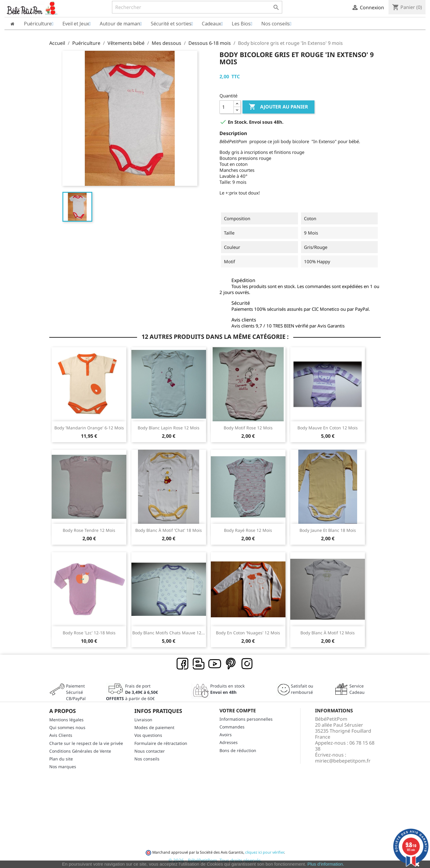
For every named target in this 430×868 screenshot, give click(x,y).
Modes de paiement (154, 727)
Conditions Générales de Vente (80, 751)
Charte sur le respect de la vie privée (86, 743)
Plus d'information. (326, 864)
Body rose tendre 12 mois (89, 530)
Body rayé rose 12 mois (248, 530)
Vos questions (148, 735)
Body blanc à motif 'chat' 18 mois (169, 530)
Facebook (183, 664)
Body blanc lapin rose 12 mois (169, 428)
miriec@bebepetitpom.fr (343, 761)
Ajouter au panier (278, 107)
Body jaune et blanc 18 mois (328, 530)
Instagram (247, 664)
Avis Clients (61, 735)
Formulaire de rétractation (161, 743)
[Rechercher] (197, 7)
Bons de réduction (238, 750)
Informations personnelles (246, 719)
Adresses (229, 742)
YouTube (215, 664)
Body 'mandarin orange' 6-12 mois (89, 428)
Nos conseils (147, 759)
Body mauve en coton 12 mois (328, 428)
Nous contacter (150, 751)
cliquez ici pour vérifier (265, 852)
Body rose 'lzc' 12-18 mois (89, 633)
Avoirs (226, 735)
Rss (199, 664)
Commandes (232, 727)
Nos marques (63, 767)
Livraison (143, 720)
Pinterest (231, 664)
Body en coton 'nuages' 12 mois (248, 633)
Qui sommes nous (67, 727)
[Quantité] (227, 107)
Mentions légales (66, 720)
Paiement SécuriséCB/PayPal (76, 692)
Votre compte (238, 711)
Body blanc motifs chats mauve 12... (169, 633)
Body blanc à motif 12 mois (328, 633)
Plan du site (61, 759)
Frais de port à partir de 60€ (132, 692)
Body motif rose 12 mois (248, 428)
